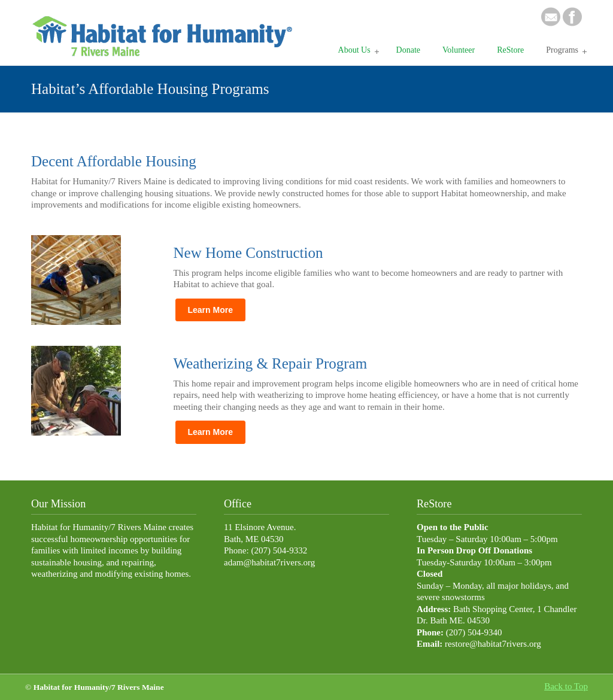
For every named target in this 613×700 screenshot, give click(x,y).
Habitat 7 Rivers (166, 31)
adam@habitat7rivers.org (269, 562)
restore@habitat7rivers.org (493, 644)
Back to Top (566, 686)
